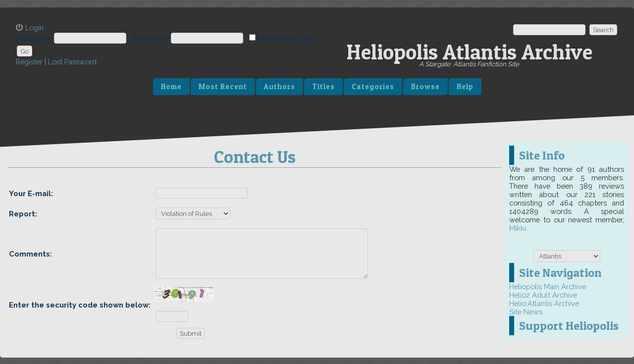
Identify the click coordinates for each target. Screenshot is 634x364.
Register (29, 62)
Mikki (518, 228)
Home (171, 87)
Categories (373, 87)
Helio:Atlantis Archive (544, 303)
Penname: (34, 38)
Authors (280, 87)
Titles (323, 87)
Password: (151, 38)
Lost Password (72, 62)
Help (465, 87)
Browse (425, 87)
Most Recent (223, 87)
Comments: (30, 254)
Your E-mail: (31, 193)
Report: (23, 214)
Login (34, 27)
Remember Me (285, 38)
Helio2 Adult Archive (543, 295)
